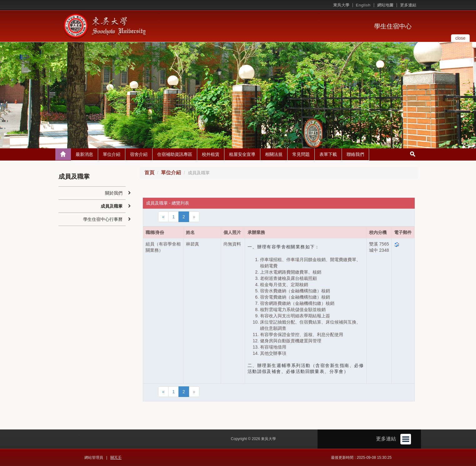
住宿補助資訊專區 (175, 154)
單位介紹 (112, 154)
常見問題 (301, 154)
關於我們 (114, 193)
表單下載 (328, 154)
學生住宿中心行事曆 (103, 219)
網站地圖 (385, 5)
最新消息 (84, 154)
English (363, 5)
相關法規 (274, 154)
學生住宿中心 (393, 26)
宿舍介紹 (139, 154)
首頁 (149, 173)
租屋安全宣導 (242, 154)
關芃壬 (116, 458)
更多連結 (408, 5)
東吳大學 (341, 5)
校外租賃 (211, 154)
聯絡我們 (355, 154)
